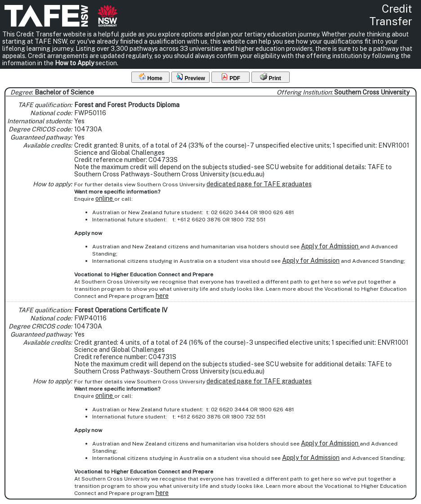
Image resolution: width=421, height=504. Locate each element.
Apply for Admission (330, 246)
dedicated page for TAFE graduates (259, 184)
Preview (190, 77)
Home (150, 77)
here (162, 296)
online (105, 198)
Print (271, 77)
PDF (231, 77)
